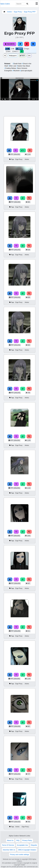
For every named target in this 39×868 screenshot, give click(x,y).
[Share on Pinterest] (27, 44)
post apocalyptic (26, 71)
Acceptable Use (22, 845)
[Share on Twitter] (20, 44)
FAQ (18, 840)
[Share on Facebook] (33, 44)
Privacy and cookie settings (19, 855)
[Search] (27, 4)
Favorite (10, 44)
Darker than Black (23, 66)
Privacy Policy (27, 840)
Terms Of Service (8, 845)
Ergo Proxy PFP (30, 12)
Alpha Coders (5, 4)
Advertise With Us (9, 850)
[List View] (13, 49)
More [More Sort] (15, 51)
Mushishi (16, 71)
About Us (10, 840)
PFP (22, 56)
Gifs (29, 56)
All (5, 56)
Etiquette (34, 845)
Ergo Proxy (18, 12)
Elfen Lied (12, 66)
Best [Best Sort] (8, 51)
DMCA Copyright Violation (27, 850)
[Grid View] (8, 49)
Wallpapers (13, 56)
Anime (9, 12)
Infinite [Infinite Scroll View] (19, 49)
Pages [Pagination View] (27, 49)
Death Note (17, 64)
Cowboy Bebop (10, 68)
